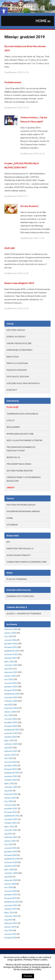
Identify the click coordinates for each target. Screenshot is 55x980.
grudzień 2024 (11, 686)
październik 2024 (12, 694)
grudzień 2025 (11, 643)
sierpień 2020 (11, 866)
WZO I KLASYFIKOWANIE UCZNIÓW (24, 440)
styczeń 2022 (11, 805)
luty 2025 (9, 679)
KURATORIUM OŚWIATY (19, 555)
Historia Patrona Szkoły (21, 505)
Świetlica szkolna (17, 363)
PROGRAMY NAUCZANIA (19, 464)
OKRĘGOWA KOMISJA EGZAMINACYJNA (27, 562)
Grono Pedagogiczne (19, 343)
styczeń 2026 (11, 640)
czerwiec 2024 (11, 701)
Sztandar (12, 525)
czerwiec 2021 (11, 830)
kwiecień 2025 (11, 672)
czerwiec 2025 (11, 665)
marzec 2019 (10, 927)
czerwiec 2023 (11, 744)
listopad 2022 (11, 769)
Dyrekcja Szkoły (16, 337)
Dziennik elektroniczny (20, 596)
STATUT (11, 420)
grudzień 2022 (11, 765)
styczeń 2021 (11, 848)
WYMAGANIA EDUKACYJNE (20, 434)
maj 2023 (9, 748)
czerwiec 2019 (11, 916)
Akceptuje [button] (28, 976)
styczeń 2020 (11, 891)
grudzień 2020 (11, 851)
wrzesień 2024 (11, 697)
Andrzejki (10, 248)
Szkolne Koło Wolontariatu (23, 383)
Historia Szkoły (16, 330)
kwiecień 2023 (11, 751)
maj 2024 (9, 704)
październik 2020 (12, 859)
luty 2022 (9, 801)
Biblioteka (13, 357)
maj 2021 (9, 834)
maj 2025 (9, 669)
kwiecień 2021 (11, 837)
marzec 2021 (10, 841)
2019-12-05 (39, 238)
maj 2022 (9, 791)
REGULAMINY (13, 427)
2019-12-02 (23, 273)
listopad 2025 (11, 647)
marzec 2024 (10, 712)
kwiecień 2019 (11, 923)
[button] (4, 11)
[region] (27, 6)
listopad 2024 (11, 690)
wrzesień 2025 (11, 654)
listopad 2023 (11, 726)
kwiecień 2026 (11, 629)
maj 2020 (9, 877)
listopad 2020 (11, 855)
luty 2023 (9, 758)
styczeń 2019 (11, 934)
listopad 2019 (11, 898)
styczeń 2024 (11, 719)
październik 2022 (12, 773)
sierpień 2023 (11, 737)
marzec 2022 (10, 798)
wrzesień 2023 (11, 733)
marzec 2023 (10, 755)
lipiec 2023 (9, 740)
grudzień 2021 (11, 808)
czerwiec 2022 (11, 787)
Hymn (10, 518)
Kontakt (12, 390)
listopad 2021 (11, 812)
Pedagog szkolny (17, 370)
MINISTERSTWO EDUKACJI (20, 548)
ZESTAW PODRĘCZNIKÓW (20, 471)
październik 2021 (12, 816)
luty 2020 (9, 887)
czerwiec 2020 (11, 873)
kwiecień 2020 (11, 880)
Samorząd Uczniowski (20, 350)
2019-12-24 (23, 72)
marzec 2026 (10, 633)
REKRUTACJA (13, 457)
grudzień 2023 (11, 722)
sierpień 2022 (11, 780)
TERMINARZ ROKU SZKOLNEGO (22, 414)
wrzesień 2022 (11, 776)
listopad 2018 (11, 937)
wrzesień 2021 (11, 819)
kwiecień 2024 (11, 708)
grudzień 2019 (11, 894)
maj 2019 (9, 920)
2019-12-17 (23, 196)
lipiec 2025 (9, 661)
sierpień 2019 (11, 909)
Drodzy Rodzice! (29, 206)
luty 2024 (9, 715)
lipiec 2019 (9, 912)
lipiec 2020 (9, 869)
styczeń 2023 (11, 762)
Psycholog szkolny (18, 377)
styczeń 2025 (11, 683)
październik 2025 (12, 651)
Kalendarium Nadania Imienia (23, 511)
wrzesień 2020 (11, 862)
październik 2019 (12, 902)
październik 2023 (12, 730)
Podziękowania (13, 82)
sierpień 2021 (11, 823)
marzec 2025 (10, 676)
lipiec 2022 (9, 783)
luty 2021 (9, 844)
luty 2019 (9, 930)
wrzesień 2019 (11, 905)
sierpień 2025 (11, 658)
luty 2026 (9, 636)
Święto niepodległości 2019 (19, 283)
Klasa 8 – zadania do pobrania (24, 613)
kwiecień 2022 (11, 794)
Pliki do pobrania (17, 579)
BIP (8, 542)
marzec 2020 (10, 884)
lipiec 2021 (9, 826)
